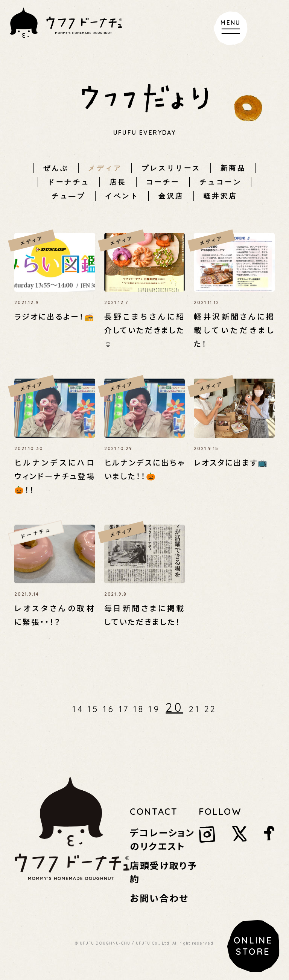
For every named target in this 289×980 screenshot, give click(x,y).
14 (78, 709)
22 (211, 709)
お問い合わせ (159, 898)
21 (195, 709)
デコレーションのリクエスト (162, 839)
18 (139, 709)
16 (109, 709)
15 (93, 709)
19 (154, 709)
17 (124, 709)
